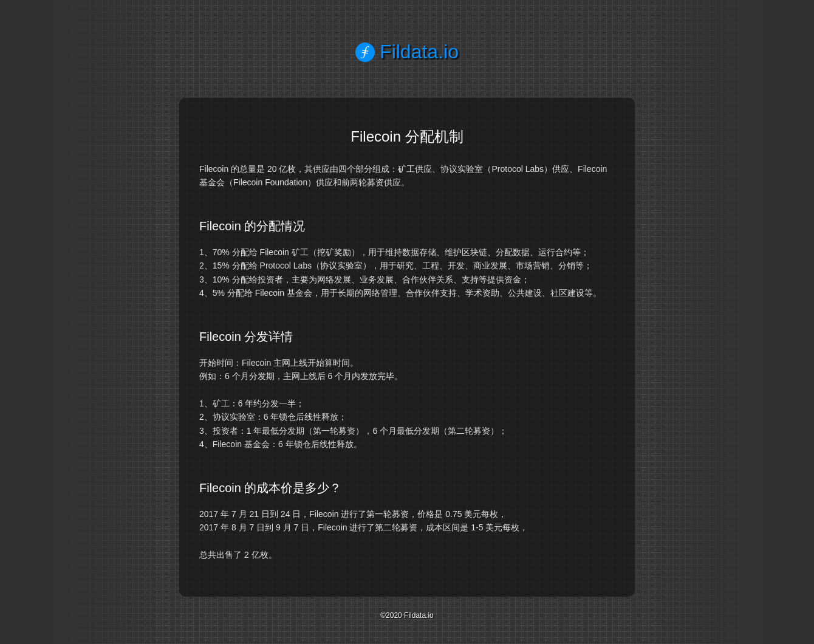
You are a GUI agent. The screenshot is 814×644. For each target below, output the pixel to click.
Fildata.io (407, 52)
